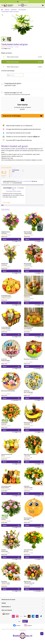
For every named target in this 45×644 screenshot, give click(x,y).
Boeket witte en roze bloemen (24, 181)
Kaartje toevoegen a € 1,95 (13, 93)
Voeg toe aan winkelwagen (22, 116)
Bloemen (7, 10)
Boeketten (14, 10)
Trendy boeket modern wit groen (10, 12)
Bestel (11, 239)
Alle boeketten (22, 10)
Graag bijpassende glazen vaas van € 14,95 (13, 84)
